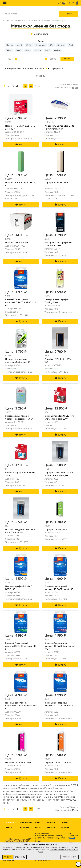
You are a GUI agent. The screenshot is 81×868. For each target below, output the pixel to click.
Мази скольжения (42, 20)
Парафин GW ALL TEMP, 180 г (59, 762)
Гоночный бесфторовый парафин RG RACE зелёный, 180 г (21, 646)
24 (70, 88)
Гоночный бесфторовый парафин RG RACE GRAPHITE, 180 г (59, 706)
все (77, 88)
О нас (9, 828)
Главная (6, 20)
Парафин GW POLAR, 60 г (57, 530)
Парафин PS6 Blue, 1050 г (18, 243)
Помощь (51, 828)
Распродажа (26, 823)
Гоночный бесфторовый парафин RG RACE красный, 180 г (21, 706)
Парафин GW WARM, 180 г (18, 762)
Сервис (64, 823)
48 (73, 88)
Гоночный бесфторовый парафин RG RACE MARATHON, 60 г (21, 302)
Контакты (66, 828)
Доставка (24, 828)
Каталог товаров (22, 20)
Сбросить (40, 76)
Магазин (51, 823)
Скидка (37, 823)
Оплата (37, 828)
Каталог (10, 823)
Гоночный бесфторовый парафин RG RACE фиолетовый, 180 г (60, 646)
